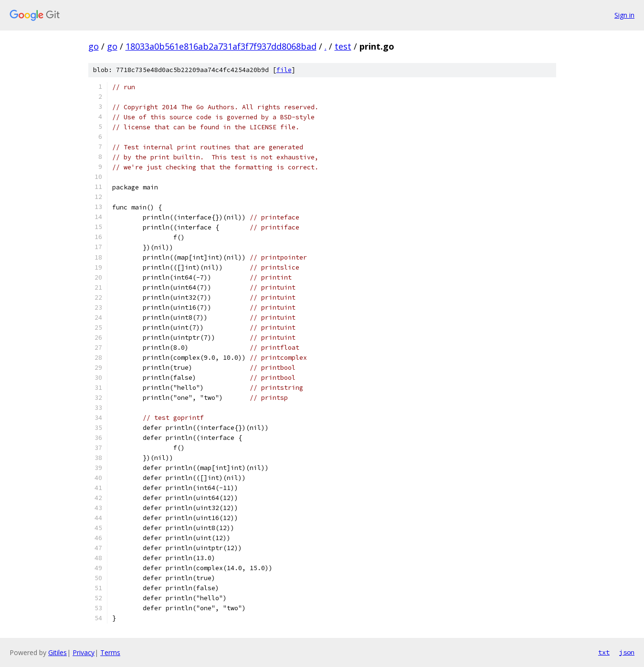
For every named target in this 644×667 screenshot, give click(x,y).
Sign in (624, 15)
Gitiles (58, 652)
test (343, 46)
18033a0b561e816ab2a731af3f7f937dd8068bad (221, 46)
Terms (110, 652)
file (284, 70)
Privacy (84, 652)
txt (604, 652)
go (94, 46)
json (627, 652)
